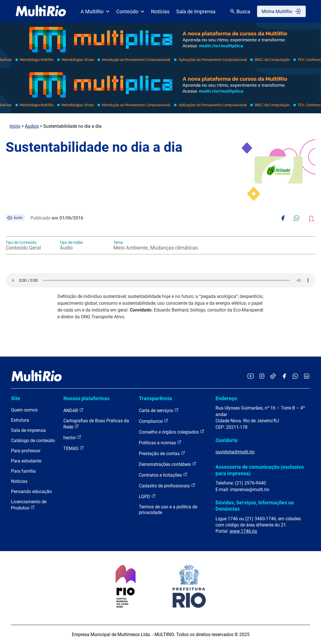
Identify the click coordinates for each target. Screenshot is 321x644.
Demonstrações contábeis (168, 464)
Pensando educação (31, 491)
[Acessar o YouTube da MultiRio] (251, 377)
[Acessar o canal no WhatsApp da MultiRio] (295, 377)
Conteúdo (130, 11)
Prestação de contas (162, 453)
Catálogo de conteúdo (33, 441)
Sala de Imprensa (196, 11)
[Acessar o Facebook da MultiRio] (284, 377)
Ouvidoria (227, 440)
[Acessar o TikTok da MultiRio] (273, 377)
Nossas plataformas (86, 398)
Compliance (154, 421)
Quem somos (24, 410)
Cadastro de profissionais (167, 486)
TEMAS (74, 448)
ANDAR (74, 410)
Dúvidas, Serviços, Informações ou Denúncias (255, 506)
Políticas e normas (160, 443)
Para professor (26, 451)
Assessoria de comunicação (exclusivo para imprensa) (260, 470)
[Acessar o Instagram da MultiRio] (262, 377)
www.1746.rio (243, 531)
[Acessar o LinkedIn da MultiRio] (307, 377)
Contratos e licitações (163, 475)
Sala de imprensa (28, 430)
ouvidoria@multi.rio (235, 452)
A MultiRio (95, 11)
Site (16, 398)
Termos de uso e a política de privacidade (168, 510)
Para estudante (26, 461)
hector (72, 437)
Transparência (155, 398)
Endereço (226, 398)
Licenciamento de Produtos (29, 505)
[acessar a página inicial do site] (41, 11)
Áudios (32, 126)
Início (15, 126)
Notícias (160, 11)
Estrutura (20, 420)
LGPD (147, 496)
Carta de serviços (159, 410)
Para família (23, 471)
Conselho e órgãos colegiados (172, 432)
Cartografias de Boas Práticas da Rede (96, 424)
